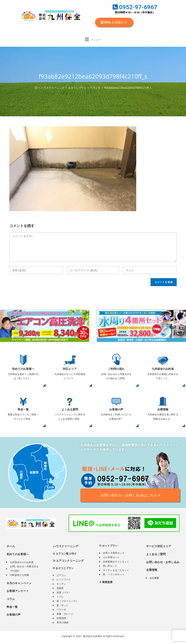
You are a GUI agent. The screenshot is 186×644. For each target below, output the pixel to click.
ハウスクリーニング (65, 549)
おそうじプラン (63, 571)
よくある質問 (70, 412)
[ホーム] (36, 90)
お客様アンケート (17, 594)
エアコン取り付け (64, 556)
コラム (10, 601)
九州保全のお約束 (163, 371)
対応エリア (70, 371)
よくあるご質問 (156, 557)
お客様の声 (116, 412)
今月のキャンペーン (19, 586)
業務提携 (106, 585)
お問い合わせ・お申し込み (163, 565)
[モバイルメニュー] (93, 41)
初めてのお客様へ (23, 371)
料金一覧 (23, 412)
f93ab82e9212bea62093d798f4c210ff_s (128, 90)
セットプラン (108, 548)
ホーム (10, 549)
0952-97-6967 (135, 7)
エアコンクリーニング (68, 563)
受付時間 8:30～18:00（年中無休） (135, 12)
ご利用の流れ (116, 371)
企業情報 (163, 412)
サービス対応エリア (158, 549)
